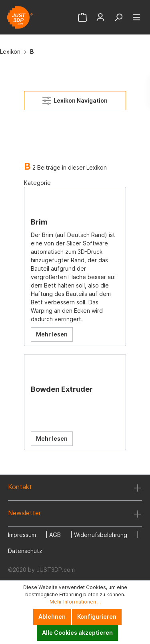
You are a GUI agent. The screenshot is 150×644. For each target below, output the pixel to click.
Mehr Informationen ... (75, 602)
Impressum (22, 535)
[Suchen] (118, 17)
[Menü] (136, 17)
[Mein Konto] (100, 17)
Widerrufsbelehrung (101, 535)
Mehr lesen (52, 334)
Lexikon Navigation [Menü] (75, 99)
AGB (55, 535)
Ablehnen (52, 617)
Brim (39, 222)
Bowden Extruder (62, 389)
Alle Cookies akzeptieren (77, 633)
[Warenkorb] (82, 17)
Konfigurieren (97, 617)
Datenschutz (25, 551)
